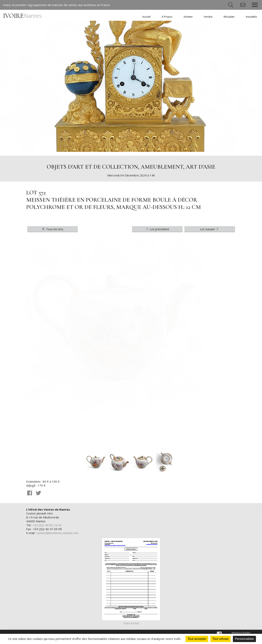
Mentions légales (241, 633)
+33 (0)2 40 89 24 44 (47, 525)
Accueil (146, 17)
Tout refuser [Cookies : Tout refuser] (221, 639)
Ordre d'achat (131, 623)
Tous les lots (52, 229)
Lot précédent (157, 229)
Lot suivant (210, 229)
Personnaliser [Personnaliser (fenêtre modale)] (244, 639)
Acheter (188, 17)
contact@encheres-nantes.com (57, 533)
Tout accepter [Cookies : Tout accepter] (197, 639)
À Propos (167, 17)
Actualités (251, 17)
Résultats (229, 17)
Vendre (208, 17)
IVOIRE (22, 16)
